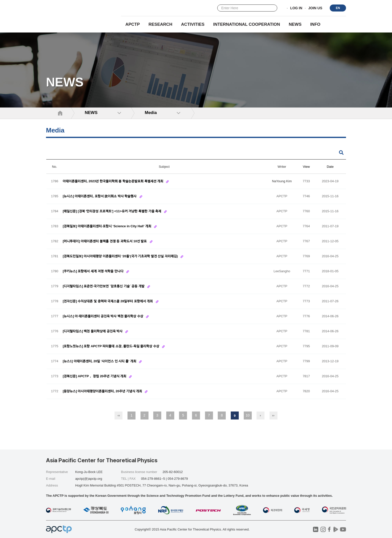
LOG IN (296, 8)
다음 (260, 415)
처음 (118, 415)
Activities (193, 24)
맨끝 (273, 415)
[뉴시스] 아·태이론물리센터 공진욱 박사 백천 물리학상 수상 (103, 316)
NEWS (295, 24)
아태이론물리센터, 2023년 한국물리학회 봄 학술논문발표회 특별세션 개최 (113, 181)
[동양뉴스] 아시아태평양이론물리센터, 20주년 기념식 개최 (103, 391)
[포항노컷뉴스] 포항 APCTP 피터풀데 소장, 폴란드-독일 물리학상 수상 (111, 346)
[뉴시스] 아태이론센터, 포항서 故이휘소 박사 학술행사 (100, 196)
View (306, 167)
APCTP (132, 24)
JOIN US (315, 8)
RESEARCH (160, 24)
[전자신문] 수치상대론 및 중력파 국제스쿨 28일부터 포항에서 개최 (108, 301)
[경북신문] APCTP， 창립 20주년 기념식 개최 (95, 376)
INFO (315, 24)
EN (338, 8)
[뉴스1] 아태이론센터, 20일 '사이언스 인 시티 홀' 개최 (100, 361)
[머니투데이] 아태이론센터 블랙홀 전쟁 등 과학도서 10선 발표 (105, 241)
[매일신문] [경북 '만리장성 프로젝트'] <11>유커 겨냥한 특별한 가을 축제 (112, 211)
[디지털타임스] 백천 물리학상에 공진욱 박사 (93, 331)
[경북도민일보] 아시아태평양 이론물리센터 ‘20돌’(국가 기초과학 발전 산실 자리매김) (121, 256)
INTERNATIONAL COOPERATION (247, 24)
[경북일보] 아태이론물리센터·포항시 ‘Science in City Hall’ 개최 (107, 226)
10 (248, 415)
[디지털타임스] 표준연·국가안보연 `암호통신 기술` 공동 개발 (104, 286)
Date (330, 167)
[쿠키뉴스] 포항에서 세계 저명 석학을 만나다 (93, 271)
